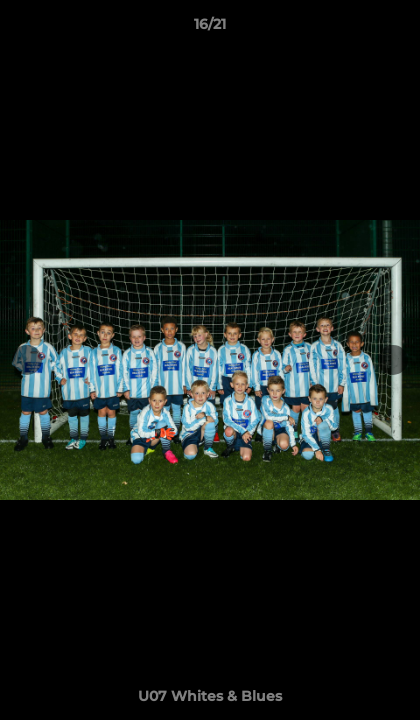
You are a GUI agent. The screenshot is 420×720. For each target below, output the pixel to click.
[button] (396, 29)
